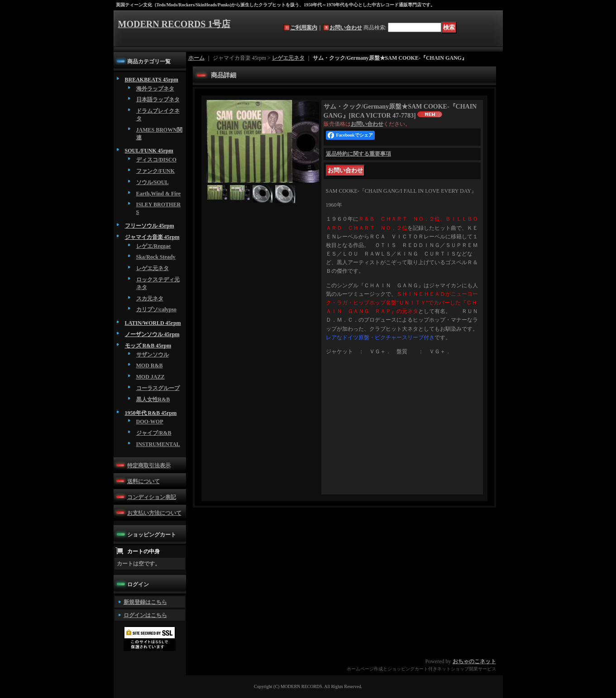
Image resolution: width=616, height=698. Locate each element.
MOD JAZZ (150, 377)
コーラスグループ (158, 388)
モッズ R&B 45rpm (148, 346)
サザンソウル (153, 355)
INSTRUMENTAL (158, 444)
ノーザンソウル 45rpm (152, 334)
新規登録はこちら (145, 602)
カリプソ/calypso (156, 309)
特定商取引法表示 (149, 465)
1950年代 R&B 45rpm (151, 413)
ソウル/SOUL (153, 182)
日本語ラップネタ (158, 100)
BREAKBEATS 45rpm (152, 80)
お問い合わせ (346, 28)
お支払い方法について (154, 513)
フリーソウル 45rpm (150, 226)
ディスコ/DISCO (156, 160)
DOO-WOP (150, 422)
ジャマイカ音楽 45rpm (152, 237)
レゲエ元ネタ (153, 268)
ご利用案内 (304, 28)
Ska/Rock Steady (156, 257)
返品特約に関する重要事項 (358, 154)
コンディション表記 (152, 497)
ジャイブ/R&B (154, 433)
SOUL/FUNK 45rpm (149, 151)
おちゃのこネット (474, 661)
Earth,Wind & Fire (159, 194)
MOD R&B (150, 366)
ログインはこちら (145, 615)
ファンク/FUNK (155, 171)
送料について (143, 481)
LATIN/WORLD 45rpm (153, 323)
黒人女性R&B (153, 399)
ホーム (196, 58)
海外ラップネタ (155, 89)
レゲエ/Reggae (154, 246)
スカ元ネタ (150, 299)
